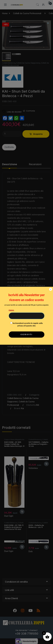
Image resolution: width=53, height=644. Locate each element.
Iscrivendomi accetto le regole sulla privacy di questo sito (28, 324)
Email (12, 310)
